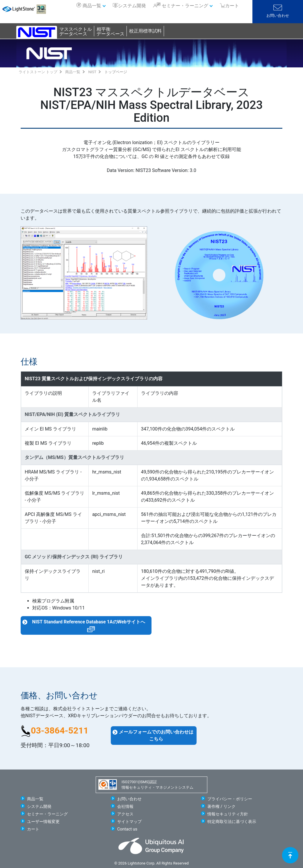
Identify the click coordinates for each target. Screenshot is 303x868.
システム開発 (132, 6)
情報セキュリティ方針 (228, 814)
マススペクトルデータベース (76, 32)
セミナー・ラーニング (185, 6)
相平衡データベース (110, 32)
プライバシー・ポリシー (230, 799)
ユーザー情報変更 (43, 822)
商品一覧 (92, 6)
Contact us (127, 829)
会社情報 (125, 807)
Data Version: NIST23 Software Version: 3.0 (151, 170)
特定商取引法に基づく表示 (232, 822)
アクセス (125, 814)
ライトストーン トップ (38, 72)
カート (33, 829)
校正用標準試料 (145, 31)
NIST (92, 72)
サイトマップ (129, 822)
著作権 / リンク (221, 807)
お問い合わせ (278, 16)
